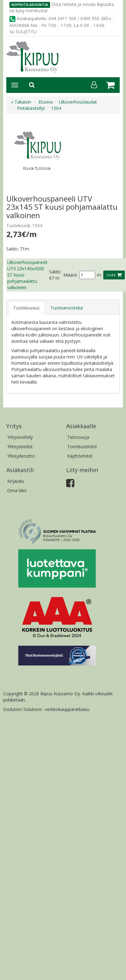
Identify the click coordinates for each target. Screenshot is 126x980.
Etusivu (46, 102)
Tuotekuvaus (26, 308)
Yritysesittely (20, 437)
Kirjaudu (16, 481)
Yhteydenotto (21, 456)
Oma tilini (17, 490)
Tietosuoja (78, 437)
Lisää (111, 275)
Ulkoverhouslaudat (78, 102)
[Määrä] (87, 275)
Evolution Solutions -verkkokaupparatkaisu (46, 709)
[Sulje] (110, 19)
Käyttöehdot (80, 456)
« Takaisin (21, 102)
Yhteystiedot (20, 447)
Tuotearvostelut (67, 308)
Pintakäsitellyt (31, 108)
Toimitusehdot (82, 447)
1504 (56, 108)
